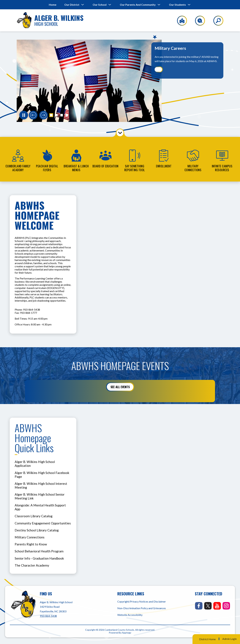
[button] (51, 115)
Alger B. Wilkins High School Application (35, 464)
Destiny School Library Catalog (37, 530)
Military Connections (30, 537)
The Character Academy (32, 565)
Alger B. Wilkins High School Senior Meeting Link (40, 496)
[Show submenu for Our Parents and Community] (138, 5)
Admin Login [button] (229, 639)
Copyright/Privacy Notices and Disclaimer (142, 601)
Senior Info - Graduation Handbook (39, 558)
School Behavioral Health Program (39, 551)
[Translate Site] (198, 21)
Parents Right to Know (31, 544)
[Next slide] (43, 115)
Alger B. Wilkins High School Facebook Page (42, 475)
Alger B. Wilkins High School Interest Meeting (41, 485)
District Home (207, 639)
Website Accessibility (130, 615)
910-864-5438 (48, 616)
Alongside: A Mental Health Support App (40, 507)
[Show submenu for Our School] (100, 5)
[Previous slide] (33, 115)
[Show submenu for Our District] (72, 5)
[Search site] (216, 21)
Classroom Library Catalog (34, 516)
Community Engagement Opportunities (43, 523)
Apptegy (127, 633)
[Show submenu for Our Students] (177, 5)
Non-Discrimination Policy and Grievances (142, 608)
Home (53, 5)
